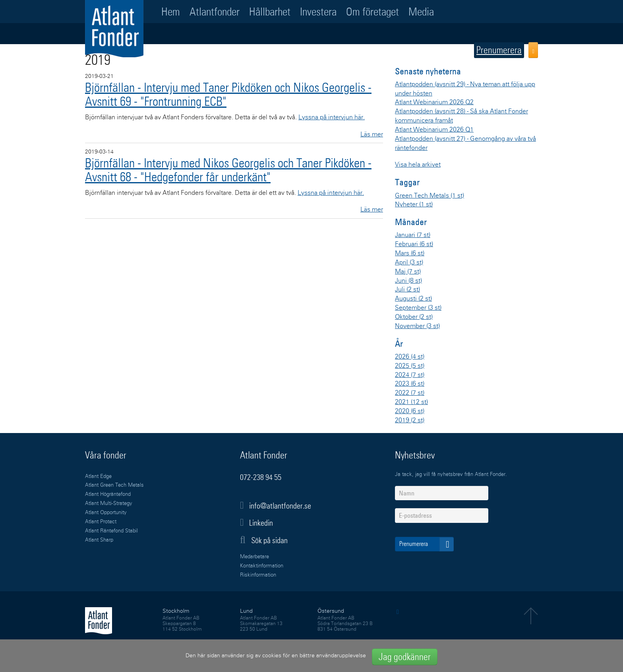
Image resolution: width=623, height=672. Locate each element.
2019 (410, 420)
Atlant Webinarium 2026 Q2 (434, 102)
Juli (407, 289)
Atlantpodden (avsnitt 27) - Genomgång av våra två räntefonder (465, 143)
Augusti (413, 299)
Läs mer (372, 134)
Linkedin (261, 523)
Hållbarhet (270, 12)
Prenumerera (499, 50)
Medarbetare (254, 557)
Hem (171, 12)
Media (421, 12)
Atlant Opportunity (106, 513)
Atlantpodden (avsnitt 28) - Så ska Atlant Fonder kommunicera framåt (461, 116)
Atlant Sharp (99, 540)
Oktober (414, 317)
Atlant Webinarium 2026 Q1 (434, 130)
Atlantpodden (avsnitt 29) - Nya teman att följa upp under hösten (465, 89)
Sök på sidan (264, 540)
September (418, 308)
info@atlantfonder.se (280, 506)
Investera (318, 12)
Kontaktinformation (262, 566)
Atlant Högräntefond (108, 494)
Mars (410, 253)
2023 (410, 384)
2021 (411, 402)
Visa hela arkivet (418, 165)
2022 (410, 393)
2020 (410, 411)
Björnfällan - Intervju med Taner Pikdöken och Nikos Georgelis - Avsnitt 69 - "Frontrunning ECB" (228, 94)
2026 (410, 357)
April (409, 262)
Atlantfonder (215, 12)
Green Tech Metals (430, 196)
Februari (414, 244)
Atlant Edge (98, 477)
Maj (408, 272)
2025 (410, 366)
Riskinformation (258, 575)
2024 (410, 375)
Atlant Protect (101, 522)
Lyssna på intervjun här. (332, 117)
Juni (408, 281)
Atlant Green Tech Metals (114, 485)
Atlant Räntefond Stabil (111, 531)
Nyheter (414, 204)
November (417, 326)
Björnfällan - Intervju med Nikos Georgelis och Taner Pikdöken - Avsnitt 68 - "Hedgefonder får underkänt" (228, 170)
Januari (413, 235)
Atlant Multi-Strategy (109, 504)
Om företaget (372, 12)
